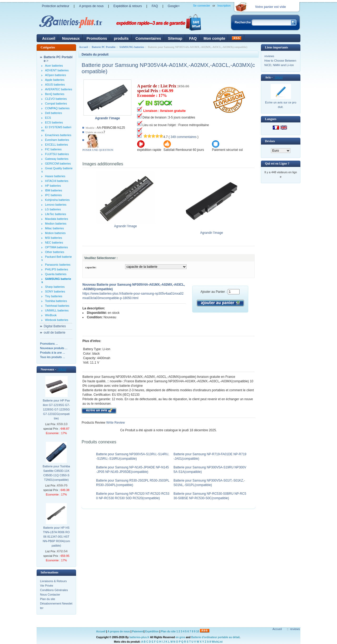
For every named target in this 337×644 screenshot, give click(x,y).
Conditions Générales (54, 590)
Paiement (138, 631)
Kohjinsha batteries (57, 200)
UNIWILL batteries (57, 310)
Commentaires (148, 38)
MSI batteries (54, 238)
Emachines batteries (58, 135)
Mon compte (214, 38)
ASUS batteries (55, 85)
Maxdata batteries (56, 219)
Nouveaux (71, 38)
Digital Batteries (55, 326)
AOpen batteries (56, 75)
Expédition (152, 631)
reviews (269, 56)
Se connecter (202, 6)
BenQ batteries (55, 94)
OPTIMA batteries (56, 247)
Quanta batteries (56, 274)
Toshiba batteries (56, 301)
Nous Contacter (50, 595)
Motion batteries (55, 233)
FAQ (155, 6)
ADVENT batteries (57, 70)
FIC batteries (53, 149)
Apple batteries (55, 80)
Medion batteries (56, 224)
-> (58, 59)
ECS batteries (54, 122)
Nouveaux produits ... (54, 348)
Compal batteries (56, 103)
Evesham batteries (57, 140)
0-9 (209, 642)
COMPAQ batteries (57, 108)
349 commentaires (184, 137)
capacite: (91, 267)
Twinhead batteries (57, 306)
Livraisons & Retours (53, 581)
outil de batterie (54, 333)
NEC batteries (54, 242)
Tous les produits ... (53, 357)
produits (121, 38)
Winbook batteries (57, 320)
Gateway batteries (57, 159)
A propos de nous (91, 6)
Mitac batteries (54, 228)
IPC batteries (53, 195)
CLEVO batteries (56, 99)
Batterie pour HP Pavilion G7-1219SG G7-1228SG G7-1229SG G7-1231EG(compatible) (56, 409)
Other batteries (55, 252)
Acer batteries (54, 66)
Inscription (224, 6)
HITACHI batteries (57, 181)
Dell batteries (53, 113)
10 (198, 631)
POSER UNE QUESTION (98, 150)
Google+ (174, 6)
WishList (217, 642)
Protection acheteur (56, 6)
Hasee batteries (55, 176)
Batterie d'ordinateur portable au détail (215, 637)
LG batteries (53, 209)
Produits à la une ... (53, 353)
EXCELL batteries (56, 145)
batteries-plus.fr (140, 637)
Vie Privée (47, 586)
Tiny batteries (54, 296)
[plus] (61, 369)
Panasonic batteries (58, 265)
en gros (180, 637)
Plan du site (48, 599)
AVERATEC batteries (59, 89)
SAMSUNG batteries (132, 47)
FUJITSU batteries (57, 154)
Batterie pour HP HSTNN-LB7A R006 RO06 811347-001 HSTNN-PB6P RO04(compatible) (56, 537)
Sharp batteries (55, 287)
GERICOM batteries (58, 164)
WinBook (51, 315)
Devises (270, 141)
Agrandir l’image (125, 225)
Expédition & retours (128, 6)
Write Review (115, 423)
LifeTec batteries (56, 214)
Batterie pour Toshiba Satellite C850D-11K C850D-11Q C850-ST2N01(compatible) (56, 473)
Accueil (49, 38)
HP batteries (53, 186)
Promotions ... (49, 344)
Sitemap (175, 38)
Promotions (97, 38)
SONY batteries (55, 291)
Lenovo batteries (56, 205)
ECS (48, 118)
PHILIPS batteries (56, 269)
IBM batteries (54, 190)
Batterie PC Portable (104, 47)
